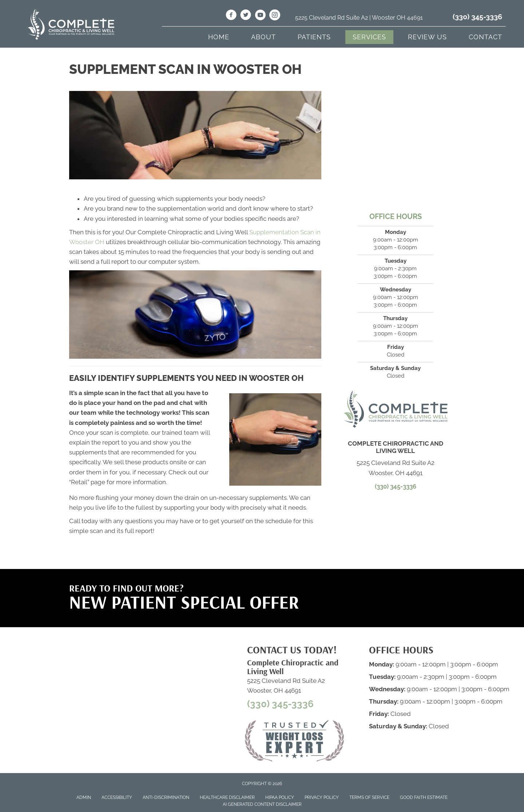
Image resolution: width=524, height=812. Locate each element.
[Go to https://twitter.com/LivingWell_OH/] (246, 16)
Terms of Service (369, 797)
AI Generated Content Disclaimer (262, 804)
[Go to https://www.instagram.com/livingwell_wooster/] (275, 16)
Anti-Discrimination (166, 797)
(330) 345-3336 (477, 17)
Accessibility (117, 797)
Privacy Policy (322, 797)
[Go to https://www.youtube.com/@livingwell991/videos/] (260, 16)
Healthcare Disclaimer (227, 797)
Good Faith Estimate (424, 797)
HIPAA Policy (280, 797)
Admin (84, 797)
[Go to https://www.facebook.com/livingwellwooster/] (231, 16)
